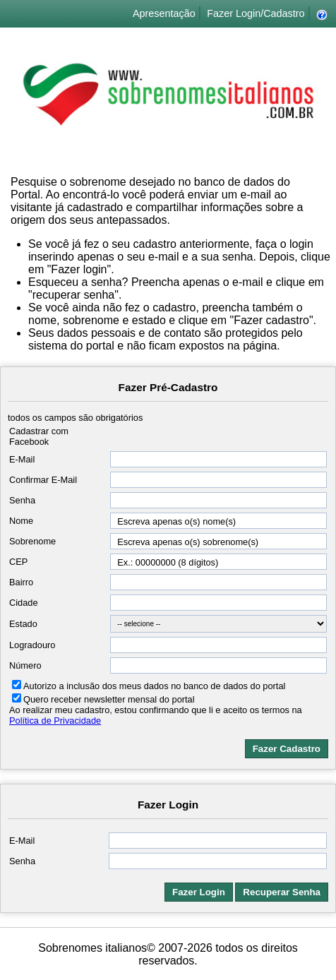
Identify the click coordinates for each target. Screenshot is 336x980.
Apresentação (164, 13)
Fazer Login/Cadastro (256, 13)
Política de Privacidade (55, 721)
